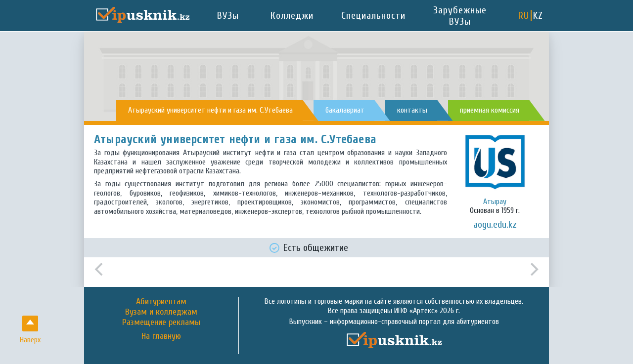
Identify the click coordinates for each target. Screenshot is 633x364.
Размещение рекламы (161, 322)
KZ (538, 16)
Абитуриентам (161, 302)
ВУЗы (228, 16)
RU (524, 16)
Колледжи (292, 16)
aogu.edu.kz (495, 224)
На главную (161, 336)
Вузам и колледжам (161, 312)
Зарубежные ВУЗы (460, 16)
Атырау (495, 202)
